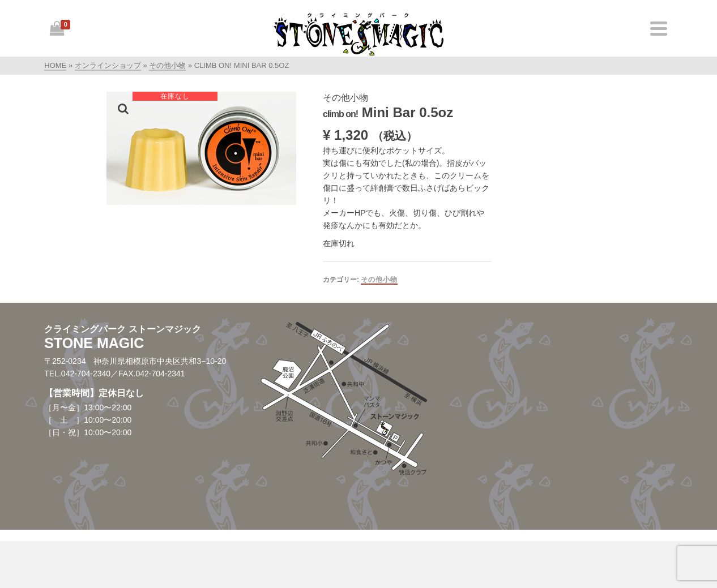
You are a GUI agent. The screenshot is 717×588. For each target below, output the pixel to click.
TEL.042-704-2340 (77, 374)
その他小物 (379, 280)
